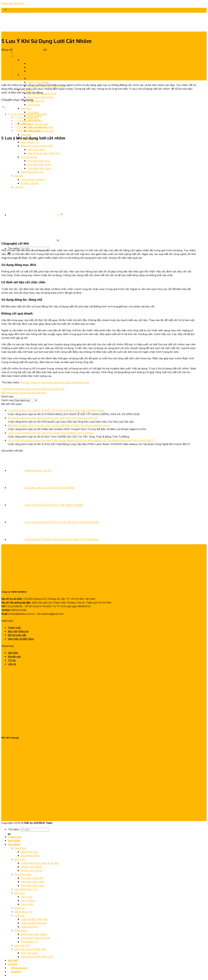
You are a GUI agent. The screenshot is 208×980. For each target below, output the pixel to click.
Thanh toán (14, 628)
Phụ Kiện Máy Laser (33, 886)
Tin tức (23, 33)
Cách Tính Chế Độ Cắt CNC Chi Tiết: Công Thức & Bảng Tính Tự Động (51, 433)
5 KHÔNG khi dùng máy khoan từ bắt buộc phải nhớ (33, 389)
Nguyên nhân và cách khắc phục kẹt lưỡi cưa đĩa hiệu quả (55, 382)
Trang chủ (14, 837)
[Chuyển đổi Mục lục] (4, 108)
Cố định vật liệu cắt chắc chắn (33, 124)
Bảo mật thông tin (18, 631)
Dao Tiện (20, 859)
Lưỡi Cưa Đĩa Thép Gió (34, 919)
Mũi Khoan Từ (29, 942)
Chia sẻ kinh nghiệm (10, 33)
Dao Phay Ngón (30, 856)
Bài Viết (13, 960)
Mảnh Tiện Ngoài (31, 867)
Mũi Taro (20, 893)
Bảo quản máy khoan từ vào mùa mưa (24, 393)
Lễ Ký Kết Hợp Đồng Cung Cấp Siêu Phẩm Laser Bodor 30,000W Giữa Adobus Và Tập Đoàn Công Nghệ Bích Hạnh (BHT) (81, 440)
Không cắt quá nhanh (29, 131)
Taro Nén (27, 897)
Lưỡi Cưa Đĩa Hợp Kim (34, 923)
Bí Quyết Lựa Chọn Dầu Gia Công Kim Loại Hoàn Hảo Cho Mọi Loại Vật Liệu (53, 418)
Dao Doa (19, 908)
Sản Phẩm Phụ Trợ (26, 889)
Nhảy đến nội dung (13, 3)
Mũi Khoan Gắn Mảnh (34, 934)
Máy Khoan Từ (23, 912)
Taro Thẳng (28, 901)
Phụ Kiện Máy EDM (33, 882)
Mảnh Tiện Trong (32, 871)
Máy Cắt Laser (30, 953)
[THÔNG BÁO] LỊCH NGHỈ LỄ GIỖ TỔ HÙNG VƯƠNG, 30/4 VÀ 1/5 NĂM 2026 (56, 410)
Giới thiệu (13, 653)
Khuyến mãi (14, 657)
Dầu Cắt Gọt (22, 945)
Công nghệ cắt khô (28, 118)
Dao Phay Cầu (29, 852)
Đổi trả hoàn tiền (17, 635)
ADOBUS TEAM (57, 50)
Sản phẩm (14, 844)
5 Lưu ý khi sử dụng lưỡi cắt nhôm (29, 114)
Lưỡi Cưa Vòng (29, 927)
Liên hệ (12, 664)
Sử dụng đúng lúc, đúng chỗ (33, 127)
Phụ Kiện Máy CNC (32, 878)
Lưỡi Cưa (19, 915)
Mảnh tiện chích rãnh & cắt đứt (40, 863)
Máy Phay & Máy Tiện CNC (37, 957)
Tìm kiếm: (14, 829)
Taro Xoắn (27, 904)
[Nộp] (9, 834)
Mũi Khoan (21, 930)
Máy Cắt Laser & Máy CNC (30, 949)
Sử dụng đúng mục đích (30, 121)
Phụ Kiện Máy (23, 874)
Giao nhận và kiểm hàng (21, 639)
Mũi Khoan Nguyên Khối (35, 938)
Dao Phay (20, 848)
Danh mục (7, 400)
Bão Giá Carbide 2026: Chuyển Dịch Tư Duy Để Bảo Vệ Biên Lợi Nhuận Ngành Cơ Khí (59, 425)
